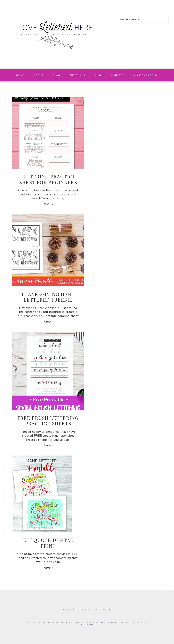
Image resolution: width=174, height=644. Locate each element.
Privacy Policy (132, 623)
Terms (143, 623)
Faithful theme (88, 609)
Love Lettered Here (56, 32)
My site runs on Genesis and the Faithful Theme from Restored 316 (90, 623)
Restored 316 (106, 609)
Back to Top (87, 624)
